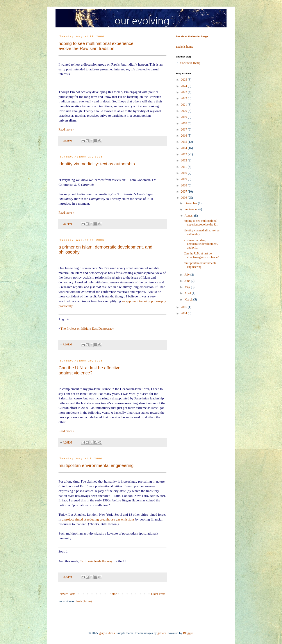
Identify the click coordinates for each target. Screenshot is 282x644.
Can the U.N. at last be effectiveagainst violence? (89, 370)
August (189, 216)
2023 (184, 92)
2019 (184, 117)
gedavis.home (185, 47)
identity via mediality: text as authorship (97, 164)
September (191, 209)
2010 (184, 173)
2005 (184, 307)
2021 (184, 105)
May (188, 287)
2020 (184, 111)
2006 (184, 198)
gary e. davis (107, 633)
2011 (184, 167)
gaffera (162, 633)
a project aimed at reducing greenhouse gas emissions (98, 519)
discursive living (190, 63)
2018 (184, 123)
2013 (184, 154)
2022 (184, 98)
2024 (184, 86)
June (188, 281)
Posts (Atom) (84, 601)
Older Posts (158, 594)
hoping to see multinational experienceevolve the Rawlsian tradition (96, 46)
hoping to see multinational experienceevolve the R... (201, 223)
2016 (184, 136)
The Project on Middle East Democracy (87, 328)
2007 (184, 192)
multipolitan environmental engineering (96, 465)
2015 (184, 142)
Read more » (66, 130)
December (191, 203)
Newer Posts (67, 594)
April (188, 293)
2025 (184, 80)
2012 (184, 160)
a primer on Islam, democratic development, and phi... (201, 244)
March (189, 300)
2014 (184, 148)
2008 (184, 185)
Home (113, 594)
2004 (184, 313)
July (187, 275)
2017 (184, 130)
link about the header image (192, 36)
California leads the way (96, 561)
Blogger (188, 633)
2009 (184, 179)
